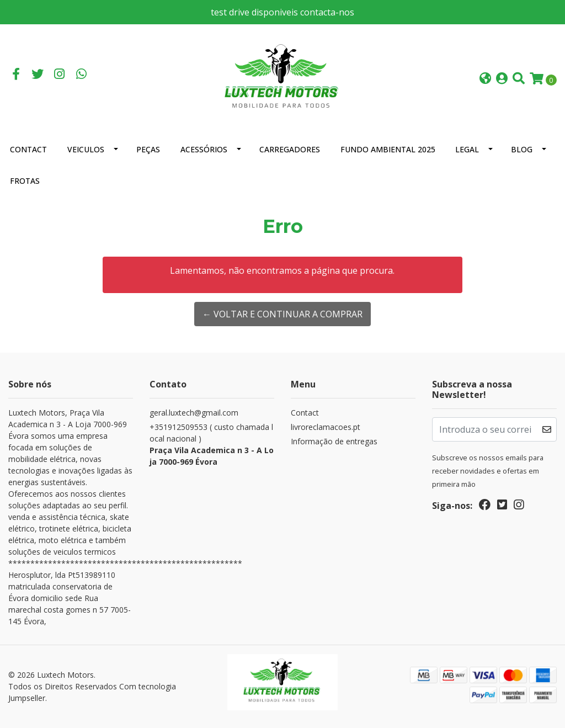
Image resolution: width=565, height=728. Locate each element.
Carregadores (290, 149)
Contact (28, 149)
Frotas (25, 181)
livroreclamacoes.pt (326, 427)
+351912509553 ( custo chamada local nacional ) (212, 445)
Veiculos (86, 149)
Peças (148, 149)
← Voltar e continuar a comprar (282, 314)
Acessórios (204, 149)
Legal (467, 149)
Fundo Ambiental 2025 (388, 149)
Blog (522, 149)
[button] (485, 79)
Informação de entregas (334, 441)
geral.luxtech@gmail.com (194, 413)
